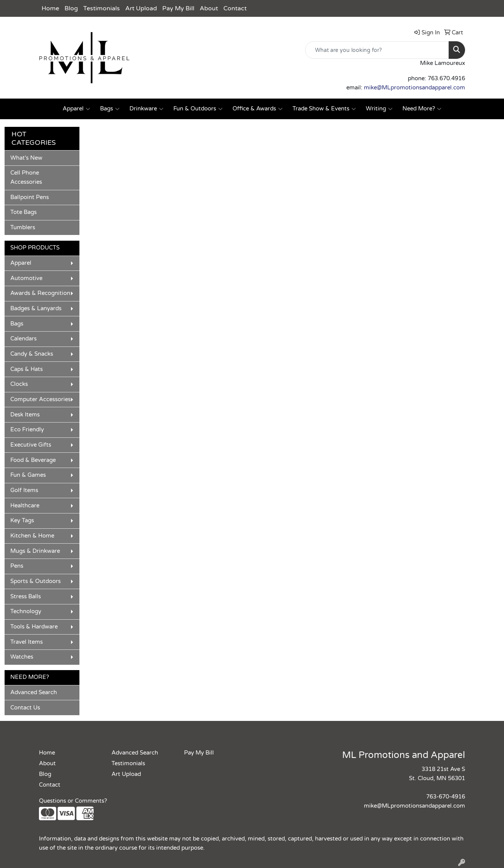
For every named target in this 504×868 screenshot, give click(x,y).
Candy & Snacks (32, 354)
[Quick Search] (377, 50)
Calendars (23, 339)
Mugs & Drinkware (35, 551)
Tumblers (23, 228)
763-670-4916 (446, 797)
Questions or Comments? (73, 801)
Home (50, 8)
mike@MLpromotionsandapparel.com (414, 88)
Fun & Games (28, 475)
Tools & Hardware (34, 627)
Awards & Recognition (40, 293)
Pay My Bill (178, 8)
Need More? (422, 109)
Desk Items (25, 415)
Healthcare (25, 506)
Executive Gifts (31, 445)
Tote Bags (23, 212)
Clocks (19, 384)
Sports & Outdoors (36, 581)
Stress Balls (26, 597)
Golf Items (24, 490)
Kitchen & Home (32, 536)
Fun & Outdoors (198, 109)
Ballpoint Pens (30, 197)
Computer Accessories (40, 399)
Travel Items (27, 642)
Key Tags (22, 521)
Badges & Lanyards (36, 308)
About (209, 8)
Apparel (76, 109)
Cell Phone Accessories (26, 177)
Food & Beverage (33, 460)
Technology (26, 611)
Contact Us (25, 708)
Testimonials (102, 8)
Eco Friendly (27, 430)
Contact (235, 8)
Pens (17, 566)
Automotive (26, 278)
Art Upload (141, 8)
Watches (22, 657)
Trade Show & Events (324, 109)
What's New (26, 158)
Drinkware (146, 109)
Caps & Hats (27, 369)
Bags (110, 109)
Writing (379, 109)
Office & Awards (258, 109)
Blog (71, 8)
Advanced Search (34, 692)
